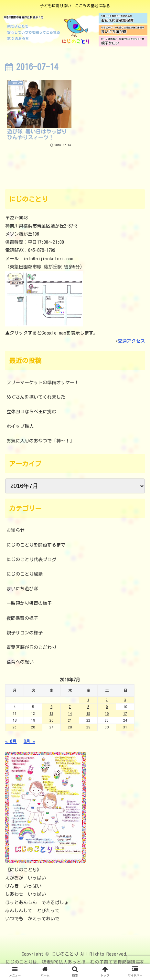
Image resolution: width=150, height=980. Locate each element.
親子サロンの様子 (25, 633)
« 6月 (11, 741)
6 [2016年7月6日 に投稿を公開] (51, 707)
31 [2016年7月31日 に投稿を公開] (125, 727)
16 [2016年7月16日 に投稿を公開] (107, 713)
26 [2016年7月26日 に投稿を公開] (33, 727)
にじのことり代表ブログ (31, 560)
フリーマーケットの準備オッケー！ (43, 383)
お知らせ (16, 530)
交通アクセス (131, 341)
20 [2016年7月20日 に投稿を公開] (51, 720)
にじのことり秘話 (25, 574)
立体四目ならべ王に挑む (31, 412)
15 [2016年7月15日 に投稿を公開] (88, 713)
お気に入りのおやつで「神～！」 (40, 441)
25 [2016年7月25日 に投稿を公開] (15, 727)
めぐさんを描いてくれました (36, 397)
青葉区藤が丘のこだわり (31, 647)
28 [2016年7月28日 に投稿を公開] (70, 727)
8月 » (29, 741)
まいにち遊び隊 (22, 589)
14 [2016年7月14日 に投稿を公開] (70, 713)
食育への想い (20, 662)
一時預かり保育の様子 (29, 603)
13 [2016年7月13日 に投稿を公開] (51, 713)
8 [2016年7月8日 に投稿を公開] (88, 707)
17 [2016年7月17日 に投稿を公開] (125, 713)
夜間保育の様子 (22, 618)
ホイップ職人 (20, 426)
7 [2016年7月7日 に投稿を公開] (70, 707)
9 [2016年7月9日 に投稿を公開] (107, 707)
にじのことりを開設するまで (36, 545)
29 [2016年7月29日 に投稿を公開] (88, 727)
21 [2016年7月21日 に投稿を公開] (70, 720)
